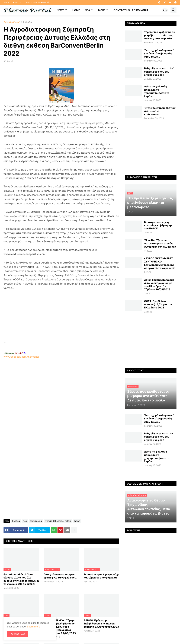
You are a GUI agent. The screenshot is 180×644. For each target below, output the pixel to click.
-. (15, 353)
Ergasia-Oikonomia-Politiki (58, 521)
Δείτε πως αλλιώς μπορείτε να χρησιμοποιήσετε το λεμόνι (157, 91)
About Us (17, 2)
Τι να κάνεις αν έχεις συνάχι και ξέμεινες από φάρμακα (101, 576)
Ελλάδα (28, 22)
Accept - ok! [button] (18, 634)
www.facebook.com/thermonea (61, 400)
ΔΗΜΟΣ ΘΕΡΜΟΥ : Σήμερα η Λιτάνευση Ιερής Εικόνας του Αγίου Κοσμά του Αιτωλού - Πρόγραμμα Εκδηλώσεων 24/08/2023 (60, 627)
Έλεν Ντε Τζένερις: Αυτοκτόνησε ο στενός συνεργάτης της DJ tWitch (160, 243)
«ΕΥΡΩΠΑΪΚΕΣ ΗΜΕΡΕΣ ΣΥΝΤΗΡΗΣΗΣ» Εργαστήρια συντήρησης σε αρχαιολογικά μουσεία (160, 263)
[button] (165, 10)
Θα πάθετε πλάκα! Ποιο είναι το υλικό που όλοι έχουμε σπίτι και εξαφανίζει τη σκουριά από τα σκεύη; (21, 579)
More (102, 10)
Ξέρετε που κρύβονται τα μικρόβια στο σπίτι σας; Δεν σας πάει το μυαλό (160, 35)
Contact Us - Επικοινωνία (37, 2)
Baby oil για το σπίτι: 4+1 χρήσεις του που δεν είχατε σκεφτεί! (159, 71)
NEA (87, 10)
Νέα (25, 521)
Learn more (34, 626)
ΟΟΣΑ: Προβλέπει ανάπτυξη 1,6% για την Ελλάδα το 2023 (158, 304)
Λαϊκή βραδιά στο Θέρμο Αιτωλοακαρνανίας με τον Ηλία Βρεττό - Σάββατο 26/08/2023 (159, 285)
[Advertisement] (61, 315)
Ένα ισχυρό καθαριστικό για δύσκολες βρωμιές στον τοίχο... (159, 53)
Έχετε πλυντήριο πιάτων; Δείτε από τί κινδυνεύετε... (160, 111)
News (61, 10)
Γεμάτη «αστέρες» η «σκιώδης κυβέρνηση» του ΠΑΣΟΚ (158, 225)
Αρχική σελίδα (12, 22)
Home (6, 2)
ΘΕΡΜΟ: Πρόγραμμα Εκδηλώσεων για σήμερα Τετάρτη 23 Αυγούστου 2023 (101, 623)
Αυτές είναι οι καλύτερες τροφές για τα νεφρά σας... (60, 576)
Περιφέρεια (36, 521)
